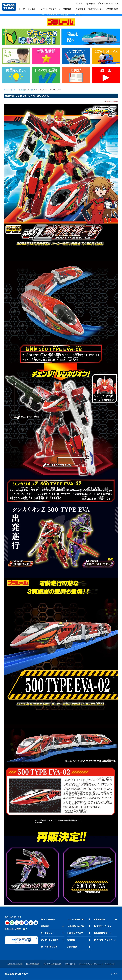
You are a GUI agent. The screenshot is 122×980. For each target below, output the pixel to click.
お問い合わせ (70, 964)
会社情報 (71, 940)
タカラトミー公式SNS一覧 (15, 929)
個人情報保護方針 (33, 964)
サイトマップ (109, 964)
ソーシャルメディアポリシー (90, 964)
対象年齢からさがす (76, 926)
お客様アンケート (104, 933)
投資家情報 (72, 947)
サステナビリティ (104, 926)
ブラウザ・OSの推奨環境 (52, 964)
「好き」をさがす (50, 947)
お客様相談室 (99, 920)
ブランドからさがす (50, 940)
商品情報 (45, 926)
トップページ (49, 919)
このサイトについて (15, 964)
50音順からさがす (75, 933)
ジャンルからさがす (76, 919)
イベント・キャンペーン (106, 940)
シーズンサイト (48, 933)
